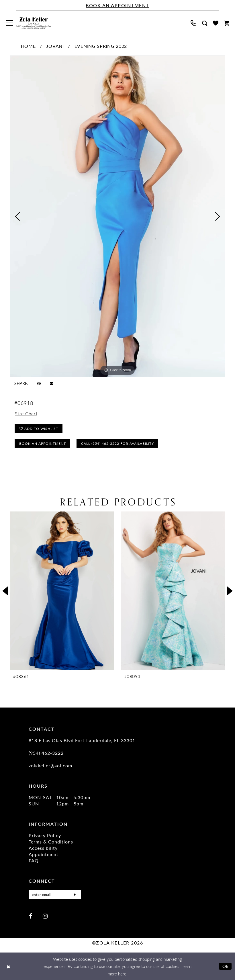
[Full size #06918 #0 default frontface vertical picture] (117, 216)
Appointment (44, 854)
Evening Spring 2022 (101, 46)
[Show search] (205, 23)
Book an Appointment (43, 443)
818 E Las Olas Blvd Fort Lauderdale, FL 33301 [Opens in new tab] (82, 740)
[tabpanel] (117, 216)
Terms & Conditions (51, 842)
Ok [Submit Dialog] (226, 966)
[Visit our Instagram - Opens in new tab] (45, 916)
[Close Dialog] (8, 966)
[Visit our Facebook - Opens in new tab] (31, 916)
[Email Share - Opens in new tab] (52, 383)
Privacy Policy (45, 835)
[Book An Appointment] (117, 5)
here (122, 974)
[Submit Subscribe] (75, 894)
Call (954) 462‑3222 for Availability (117, 443)
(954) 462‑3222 (46, 753)
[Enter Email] (55, 894)
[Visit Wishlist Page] (216, 23)
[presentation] (62, 591)
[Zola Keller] (34, 23)
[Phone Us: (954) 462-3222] (193, 23)
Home (28, 46)
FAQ (34, 861)
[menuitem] (9, 23)
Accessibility (43, 848)
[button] (9, 23)
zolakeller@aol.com (50, 765)
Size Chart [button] (26, 413)
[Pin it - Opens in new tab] (39, 383)
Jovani (55, 46)
